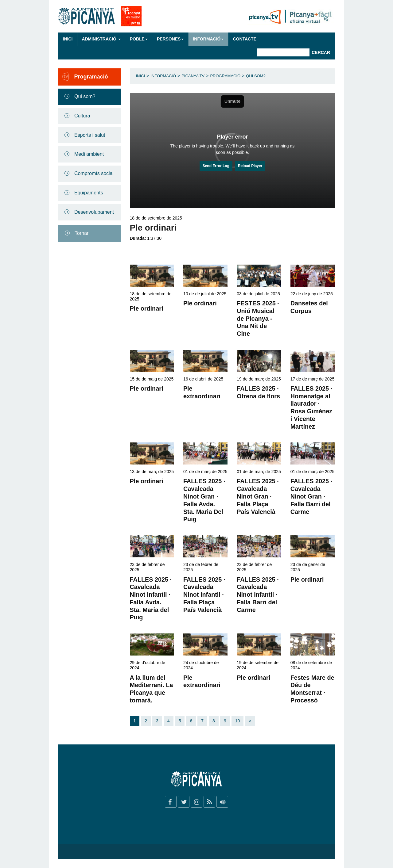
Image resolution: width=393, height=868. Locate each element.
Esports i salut (90, 135)
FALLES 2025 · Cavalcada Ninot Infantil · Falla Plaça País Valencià (204, 595)
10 (238, 721)
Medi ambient (89, 154)
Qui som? (85, 96)
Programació (225, 76)
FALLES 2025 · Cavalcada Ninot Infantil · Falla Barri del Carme (258, 595)
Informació (208, 39)
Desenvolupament (94, 212)
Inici (68, 39)
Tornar (82, 233)
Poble (139, 39)
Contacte (244, 39)
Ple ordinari (147, 308)
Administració (101, 39)
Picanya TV (193, 76)
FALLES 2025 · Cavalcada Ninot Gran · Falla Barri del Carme (311, 496)
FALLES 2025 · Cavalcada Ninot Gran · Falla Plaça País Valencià (258, 496)
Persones (170, 39)
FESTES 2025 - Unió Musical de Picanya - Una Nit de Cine (258, 318)
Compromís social (94, 173)
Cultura (82, 116)
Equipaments (89, 193)
